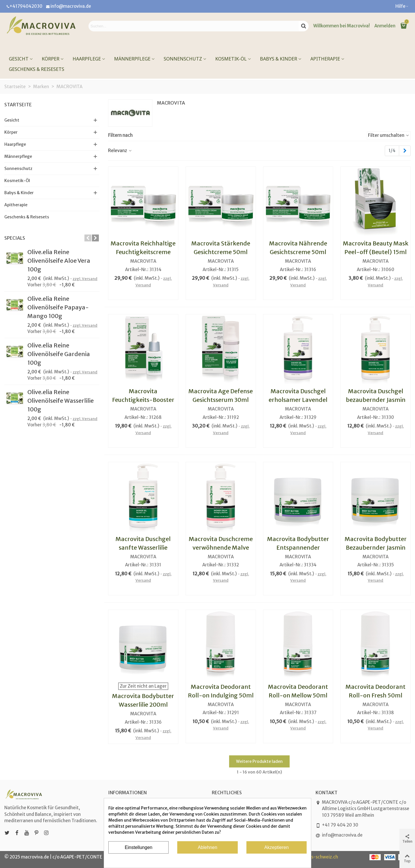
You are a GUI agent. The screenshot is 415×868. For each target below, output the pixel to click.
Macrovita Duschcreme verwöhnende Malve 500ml (221, 548)
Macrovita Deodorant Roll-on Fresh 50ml (376, 691)
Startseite (18, 105)
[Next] (405, 151)
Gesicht (19, 59)
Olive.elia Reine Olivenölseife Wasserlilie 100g (61, 401)
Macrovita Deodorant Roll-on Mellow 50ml (298, 691)
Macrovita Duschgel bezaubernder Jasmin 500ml (376, 400)
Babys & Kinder (279, 59)
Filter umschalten (389, 135)
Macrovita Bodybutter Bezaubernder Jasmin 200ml (376, 548)
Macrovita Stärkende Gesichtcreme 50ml (221, 248)
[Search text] (194, 26)
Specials (15, 238)
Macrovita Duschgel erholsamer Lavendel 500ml (298, 400)
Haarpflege (87, 59)
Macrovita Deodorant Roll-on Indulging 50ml (221, 691)
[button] (402, 6)
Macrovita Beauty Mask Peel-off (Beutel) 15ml (376, 248)
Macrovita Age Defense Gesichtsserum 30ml (221, 395)
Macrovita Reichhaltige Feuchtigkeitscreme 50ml (143, 252)
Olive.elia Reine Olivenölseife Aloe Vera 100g (59, 261)
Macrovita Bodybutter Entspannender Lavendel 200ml (298, 548)
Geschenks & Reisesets (37, 69)
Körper (51, 59)
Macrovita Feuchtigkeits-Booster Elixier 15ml (143, 400)
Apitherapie (325, 59)
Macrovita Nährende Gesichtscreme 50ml (298, 248)
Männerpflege (132, 59)
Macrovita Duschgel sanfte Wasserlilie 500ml (143, 548)
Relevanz (120, 151)
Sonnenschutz (183, 59)
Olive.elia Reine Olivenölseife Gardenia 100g (59, 354)
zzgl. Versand (85, 279)
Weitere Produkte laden (259, 761)
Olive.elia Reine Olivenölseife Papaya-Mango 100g (58, 307)
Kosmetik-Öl (231, 59)
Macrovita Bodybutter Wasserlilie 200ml (143, 700)
